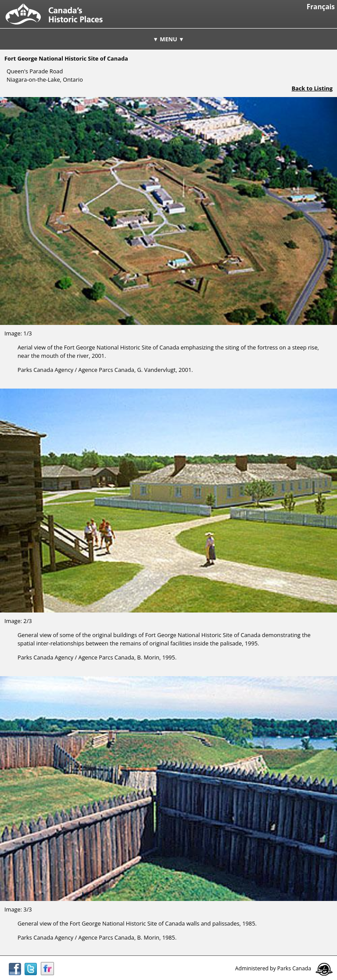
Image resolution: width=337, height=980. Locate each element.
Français (321, 7)
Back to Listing (312, 88)
